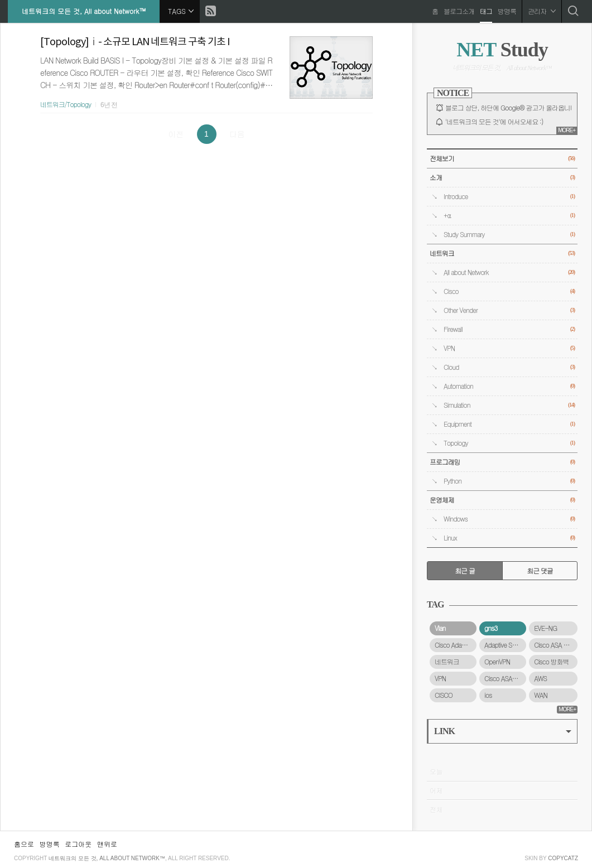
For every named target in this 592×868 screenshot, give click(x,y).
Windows (509, 519)
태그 (485, 11)
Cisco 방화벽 (551, 662)
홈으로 (24, 844)
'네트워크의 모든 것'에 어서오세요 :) (494, 122)
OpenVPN (497, 662)
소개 (502, 178)
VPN (509, 348)
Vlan (440, 628)
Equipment (509, 424)
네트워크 (502, 254)
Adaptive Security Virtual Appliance (505, 645)
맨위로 (107, 844)
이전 (176, 134)
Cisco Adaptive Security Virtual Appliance (456, 645)
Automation (509, 386)
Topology (509, 443)
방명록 (506, 11)
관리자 (541, 11)
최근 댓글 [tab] (540, 571)
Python (509, 481)
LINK (503, 731)
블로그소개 (458, 11)
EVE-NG (545, 628)
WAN (541, 695)
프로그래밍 (502, 462)
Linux (509, 538)
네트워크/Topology (66, 104)
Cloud (509, 367)
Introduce (509, 197)
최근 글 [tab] (465, 571)
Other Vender (509, 310)
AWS (540, 678)
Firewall (509, 329)
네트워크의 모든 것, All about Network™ (84, 11)
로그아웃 (78, 844)
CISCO (444, 695)
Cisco (509, 291)
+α (509, 216)
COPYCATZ (563, 858)
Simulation (509, 405)
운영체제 (502, 500)
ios (488, 695)
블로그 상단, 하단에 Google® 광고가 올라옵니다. (512, 108)
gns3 (491, 628)
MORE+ (567, 130)
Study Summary (509, 235)
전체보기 (502, 159)
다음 (237, 134)
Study (502, 50)
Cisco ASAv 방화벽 (505, 678)
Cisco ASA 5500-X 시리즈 (556, 645)
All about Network (509, 273)
